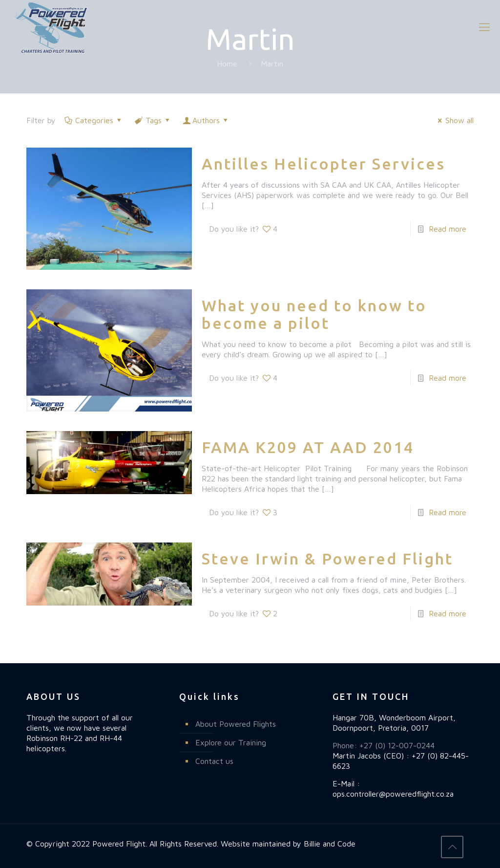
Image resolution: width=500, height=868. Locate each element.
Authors (206, 120)
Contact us (214, 761)
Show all (454, 120)
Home (227, 64)
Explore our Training (231, 742)
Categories (94, 120)
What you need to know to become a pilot (314, 314)
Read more (448, 229)
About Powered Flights (236, 724)
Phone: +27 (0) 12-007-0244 (384, 745)
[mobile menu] (484, 27)
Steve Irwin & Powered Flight (327, 559)
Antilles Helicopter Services (323, 164)
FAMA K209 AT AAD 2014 (308, 447)
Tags (153, 120)
